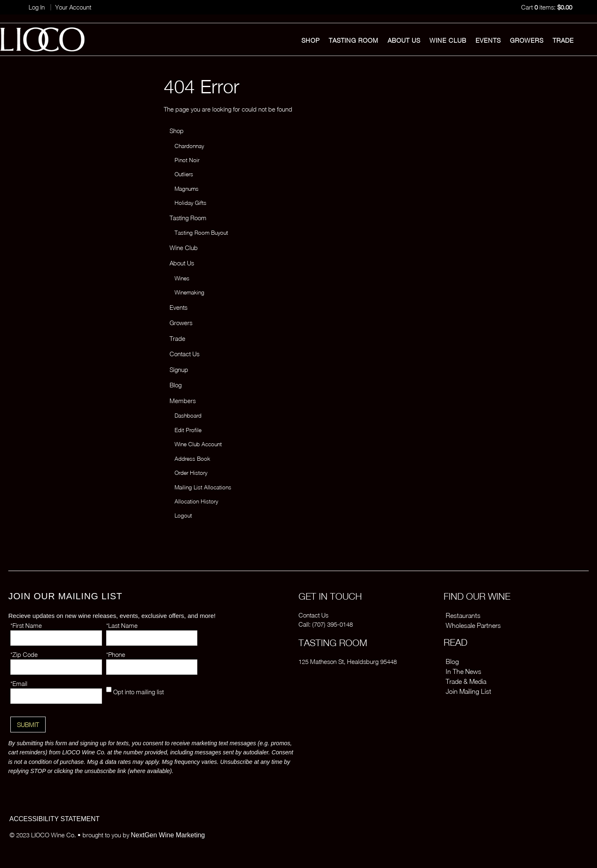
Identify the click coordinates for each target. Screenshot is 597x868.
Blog (176, 385)
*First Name (26, 625)
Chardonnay (189, 146)
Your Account (73, 7)
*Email (19, 683)
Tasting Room (354, 40)
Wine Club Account (198, 444)
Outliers (184, 174)
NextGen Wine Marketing (168, 835)
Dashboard (188, 416)
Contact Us (184, 354)
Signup (179, 370)
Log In (37, 7)
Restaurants (463, 615)
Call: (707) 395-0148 (326, 624)
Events (488, 40)
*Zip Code (24, 654)
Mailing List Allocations (203, 487)
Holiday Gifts (191, 203)
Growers (527, 40)
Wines (182, 278)
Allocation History (196, 501)
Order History (191, 473)
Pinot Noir (187, 160)
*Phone (116, 654)
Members (183, 401)
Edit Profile (188, 430)
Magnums (187, 189)
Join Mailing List (468, 691)
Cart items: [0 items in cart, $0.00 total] (547, 7)
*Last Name (122, 625)
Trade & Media (466, 681)
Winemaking (189, 292)
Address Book (192, 459)
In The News (464, 671)
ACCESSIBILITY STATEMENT (55, 819)
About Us (404, 40)
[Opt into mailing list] (109, 689)
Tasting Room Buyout (201, 233)
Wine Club (448, 40)
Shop (311, 40)
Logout (183, 515)
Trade (563, 40)
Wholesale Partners (473, 625)
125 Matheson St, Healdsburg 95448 (348, 661)
